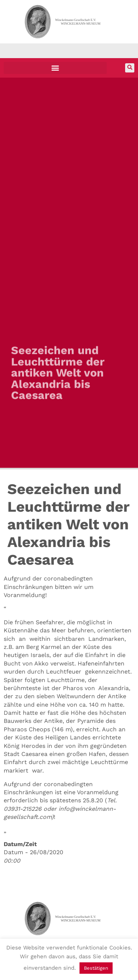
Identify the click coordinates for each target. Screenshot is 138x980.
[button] (55, 68)
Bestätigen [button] (96, 968)
